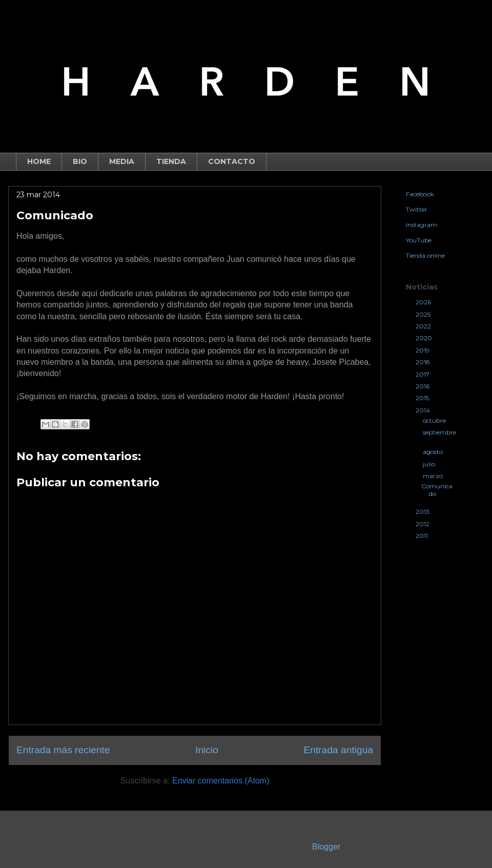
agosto (434, 452)
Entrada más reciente (63, 750)
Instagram (422, 225)
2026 (424, 302)
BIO (80, 161)
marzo (434, 476)
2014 (424, 410)
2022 (424, 326)
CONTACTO (232, 161)
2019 (423, 350)
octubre (435, 420)
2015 (423, 398)
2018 (424, 362)
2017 (423, 374)
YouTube (419, 240)
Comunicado (437, 490)
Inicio (207, 750)
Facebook (420, 194)
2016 (423, 386)
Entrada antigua (339, 750)
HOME (39, 161)
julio (430, 464)
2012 (423, 524)
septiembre (439, 432)
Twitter (417, 209)
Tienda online (425, 255)
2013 (423, 512)
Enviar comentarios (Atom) (221, 781)
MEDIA (122, 161)
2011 (423, 536)
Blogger (326, 847)
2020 (425, 338)
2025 (424, 314)
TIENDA (171, 161)
